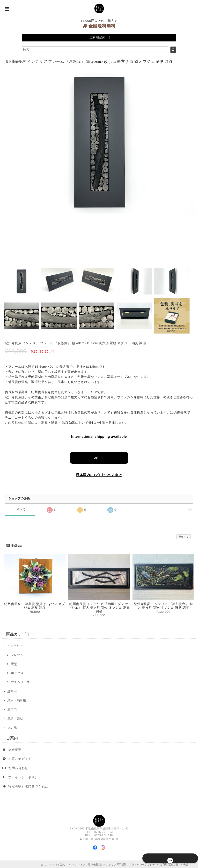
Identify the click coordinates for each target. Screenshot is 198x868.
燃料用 (12, 691)
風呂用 (12, 709)
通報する (184, 536)
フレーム (17, 654)
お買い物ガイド (20, 758)
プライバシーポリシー (25, 776)
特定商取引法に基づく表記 (28, 785)
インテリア (15, 645)
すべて (21, 509)
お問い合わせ (18, 767)
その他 (12, 727)
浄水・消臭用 (17, 700)
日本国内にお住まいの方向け (99, 474)
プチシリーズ (20, 681)
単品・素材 (15, 718)
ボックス (17, 673)
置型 (14, 663)
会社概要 (15, 749)
